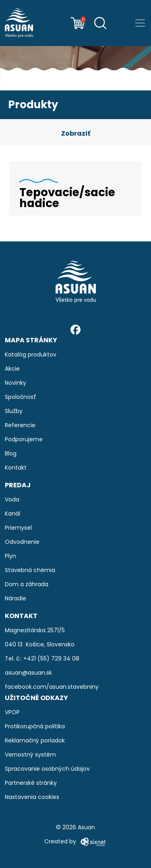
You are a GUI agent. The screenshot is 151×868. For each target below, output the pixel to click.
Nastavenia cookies (32, 797)
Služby (14, 411)
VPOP (12, 712)
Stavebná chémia (30, 570)
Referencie (20, 425)
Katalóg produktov (31, 354)
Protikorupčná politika (35, 726)
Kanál (12, 514)
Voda (12, 499)
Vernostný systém (30, 755)
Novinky (16, 383)
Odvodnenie (22, 542)
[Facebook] (75, 329)
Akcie (12, 369)
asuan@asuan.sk (28, 673)
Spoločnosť (21, 397)
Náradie (16, 598)
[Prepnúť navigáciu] (140, 23)
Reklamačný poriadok (35, 740)
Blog (11, 453)
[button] (75, 134)
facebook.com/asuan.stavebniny (52, 687)
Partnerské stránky (31, 783)
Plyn (10, 556)
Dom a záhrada (27, 584)
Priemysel (18, 528)
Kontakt (16, 468)
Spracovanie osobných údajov (47, 769)
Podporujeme (24, 439)
